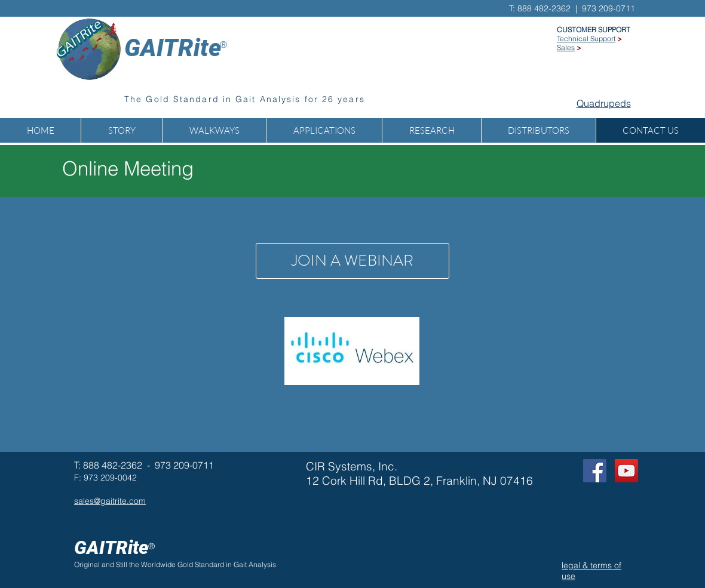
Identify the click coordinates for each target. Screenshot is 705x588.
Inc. (388, 466)
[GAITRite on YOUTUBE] (626, 471)
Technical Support (586, 39)
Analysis (262, 564)
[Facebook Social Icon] (595, 471)
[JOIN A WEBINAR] (352, 261)
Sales (566, 47)
